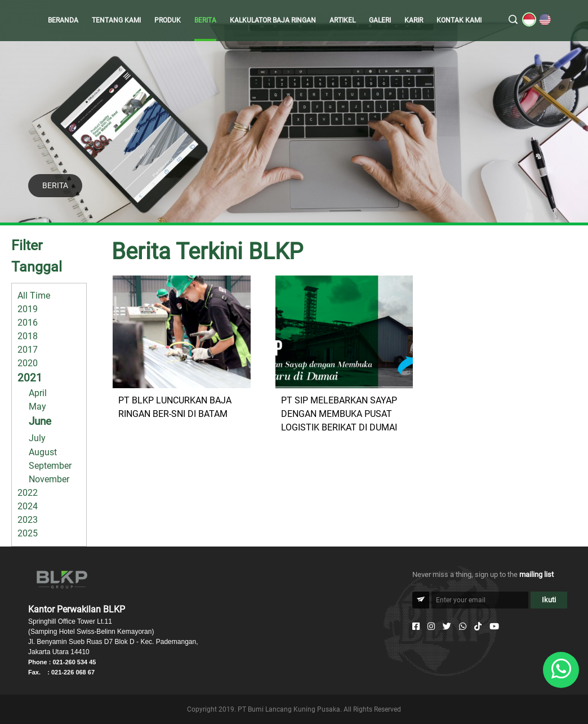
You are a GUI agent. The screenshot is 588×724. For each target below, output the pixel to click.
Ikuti (549, 600)
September (50, 466)
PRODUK (168, 20)
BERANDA (63, 20)
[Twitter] (447, 627)
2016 (28, 323)
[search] (513, 20)
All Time (34, 296)
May (37, 407)
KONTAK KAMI (459, 20)
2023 (28, 520)
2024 (28, 506)
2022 (28, 493)
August (43, 452)
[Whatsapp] (463, 627)
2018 (28, 336)
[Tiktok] (478, 627)
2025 (28, 533)
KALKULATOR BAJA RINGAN (273, 20)
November (49, 479)
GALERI (380, 20)
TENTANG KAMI (116, 20)
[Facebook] (416, 627)
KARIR (414, 20)
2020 (28, 363)
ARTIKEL (342, 20)
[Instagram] (431, 627)
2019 (28, 309)
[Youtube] (494, 627)
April (38, 393)
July (37, 438)
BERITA (205, 20)
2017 (28, 350)
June (40, 421)
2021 (30, 378)
